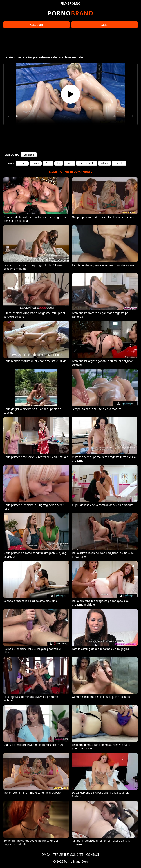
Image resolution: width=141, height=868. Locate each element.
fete (48, 163)
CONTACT (93, 855)
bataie (22, 163)
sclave (104, 163)
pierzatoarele (86, 163)
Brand (70, 13)
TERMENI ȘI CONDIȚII (68, 855)
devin (36, 163)
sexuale (119, 163)
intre (69, 163)
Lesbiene (29, 155)
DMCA (46, 855)
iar (59, 163)
